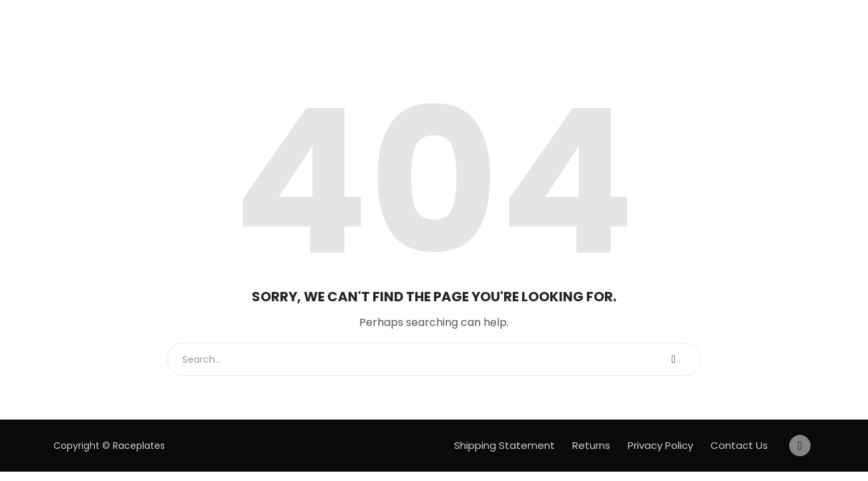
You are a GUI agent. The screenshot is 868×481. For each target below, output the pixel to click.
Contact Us (739, 445)
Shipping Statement (504, 445)
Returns (591, 445)
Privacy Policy (660, 445)
